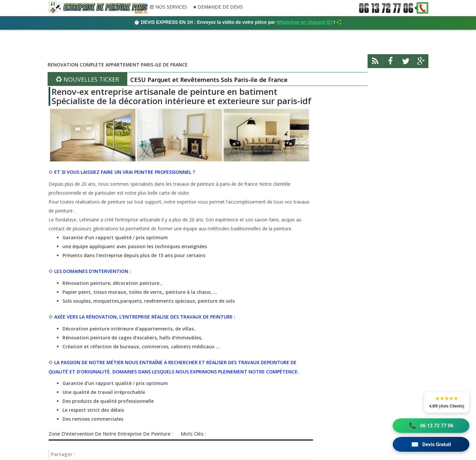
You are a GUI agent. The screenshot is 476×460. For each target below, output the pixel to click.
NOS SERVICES (171, 7)
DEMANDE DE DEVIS (220, 7)
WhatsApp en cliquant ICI (304, 22)
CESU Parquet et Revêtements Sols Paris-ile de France (209, 80)
